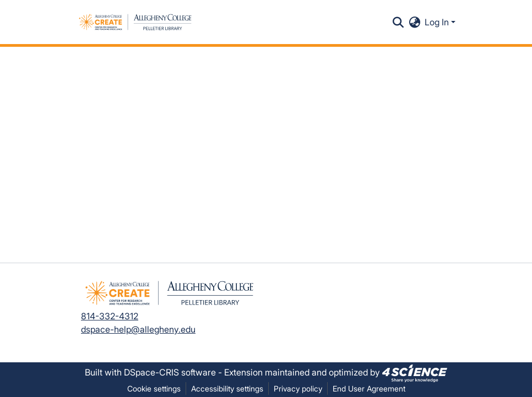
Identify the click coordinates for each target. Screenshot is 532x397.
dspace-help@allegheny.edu (138, 329)
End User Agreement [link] (369, 388)
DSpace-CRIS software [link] (170, 372)
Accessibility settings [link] (227, 388)
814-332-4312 (110, 316)
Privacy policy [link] (298, 388)
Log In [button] (438, 22)
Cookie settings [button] (154, 388)
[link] (415, 372)
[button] (135, 22)
